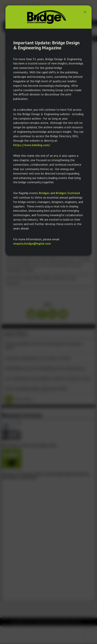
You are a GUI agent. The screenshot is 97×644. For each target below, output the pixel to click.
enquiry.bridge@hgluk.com (32, 243)
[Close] (85, 12)
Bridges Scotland (68, 193)
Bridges (44, 193)
